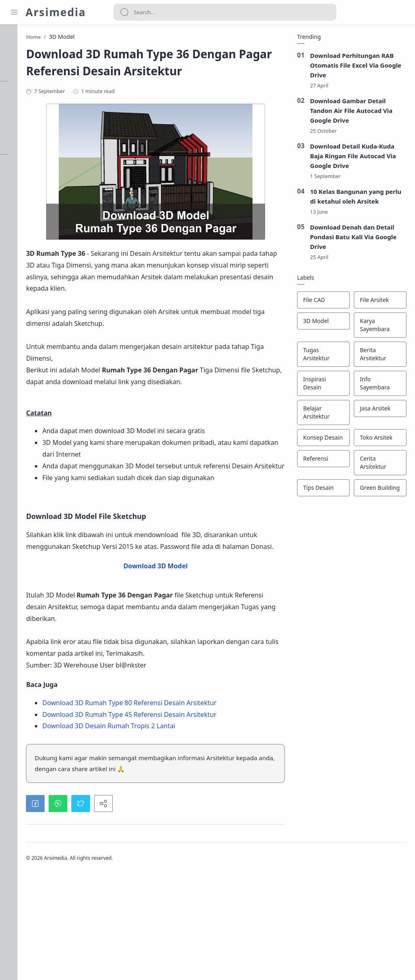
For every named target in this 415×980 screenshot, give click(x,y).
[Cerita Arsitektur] (379, 465)
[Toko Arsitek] (379, 440)
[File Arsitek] (379, 302)
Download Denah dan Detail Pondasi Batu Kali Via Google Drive (352, 239)
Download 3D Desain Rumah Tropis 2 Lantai (182, 816)
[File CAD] (322, 302)
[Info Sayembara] (379, 386)
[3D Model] (322, 323)
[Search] (225, 12)
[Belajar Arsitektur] (322, 415)
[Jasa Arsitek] (379, 411)
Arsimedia (56, 12)
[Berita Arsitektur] (379, 357)
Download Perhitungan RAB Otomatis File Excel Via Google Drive (354, 67)
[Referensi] (322, 461)
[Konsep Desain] (322, 440)
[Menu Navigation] (14, 12)
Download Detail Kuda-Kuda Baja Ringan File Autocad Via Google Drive (351, 158)
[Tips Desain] (322, 490)
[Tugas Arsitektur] (322, 357)
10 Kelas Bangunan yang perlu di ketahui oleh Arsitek (354, 199)
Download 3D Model (191, 621)
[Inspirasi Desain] (322, 386)
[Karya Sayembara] (379, 327)
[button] (109, 905)
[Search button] (124, 12)
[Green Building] (379, 490)
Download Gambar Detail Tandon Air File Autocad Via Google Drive (350, 113)
